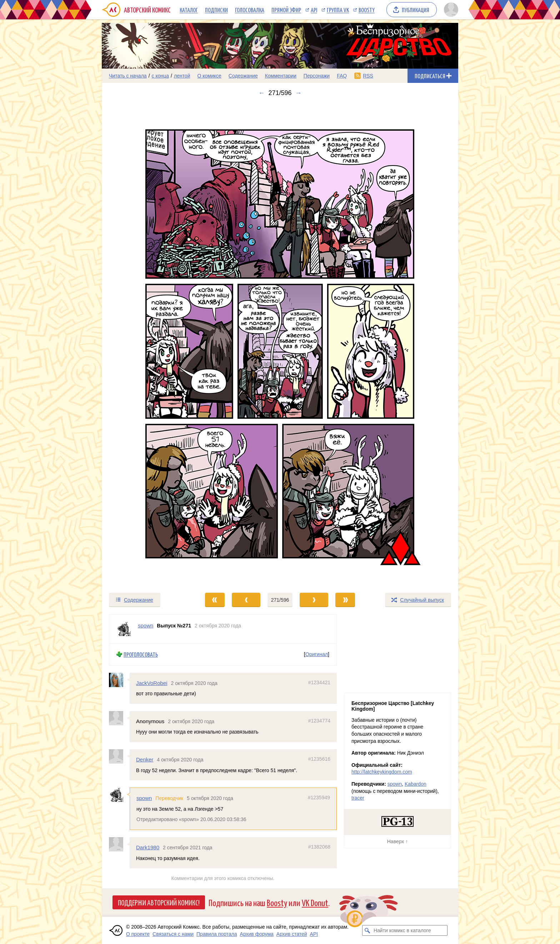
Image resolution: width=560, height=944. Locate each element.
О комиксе (209, 76)
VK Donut (315, 902)
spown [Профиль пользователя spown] (146, 625)
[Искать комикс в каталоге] (367, 930)
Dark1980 (148, 847)
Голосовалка (250, 10)
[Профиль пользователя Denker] (119, 756)
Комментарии (281, 76)
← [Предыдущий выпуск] (261, 93)
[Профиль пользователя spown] (124, 629)
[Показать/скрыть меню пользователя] (450, 10)
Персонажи (317, 76)
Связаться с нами (173, 934)
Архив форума (257, 934)
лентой (182, 76)
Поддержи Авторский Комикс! (159, 902)
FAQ (342, 76)
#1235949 (319, 798)
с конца (161, 76)
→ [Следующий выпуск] (299, 93)
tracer (358, 798)
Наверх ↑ (397, 841)
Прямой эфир (286, 10)
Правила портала (217, 934)
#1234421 (319, 682)
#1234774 (319, 721)
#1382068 (319, 847)
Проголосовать (141, 654)
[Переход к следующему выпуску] (280, 344)
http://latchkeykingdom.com (382, 772)
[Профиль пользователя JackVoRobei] (119, 680)
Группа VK (338, 10)
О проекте (138, 934)
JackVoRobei (152, 683)
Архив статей (292, 934)
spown (144, 798)
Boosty (367, 10)
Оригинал (317, 654)
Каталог (189, 10)
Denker (145, 759)
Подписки (216, 10)
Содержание (243, 76)
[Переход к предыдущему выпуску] (146, 344)
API (314, 10)
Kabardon (416, 784)
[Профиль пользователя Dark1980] (119, 844)
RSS (368, 76)
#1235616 (319, 759)
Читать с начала (128, 76)
